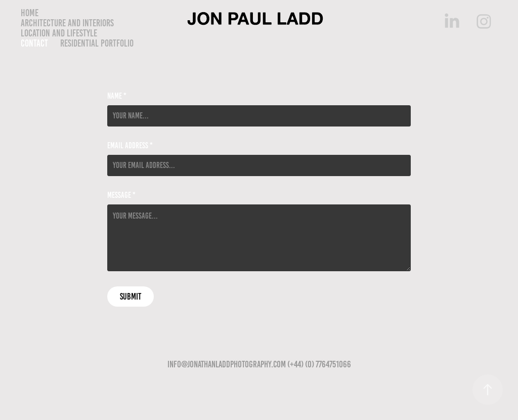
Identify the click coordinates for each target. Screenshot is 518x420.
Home (30, 13)
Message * (121, 195)
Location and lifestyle (59, 33)
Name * (117, 96)
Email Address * (130, 146)
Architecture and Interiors (67, 23)
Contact (34, 43)
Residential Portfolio (97, 43)
